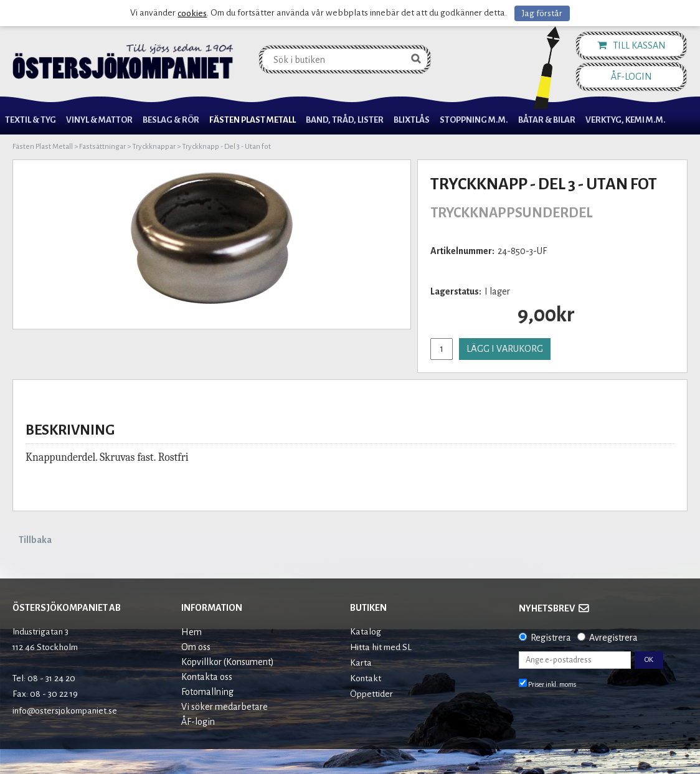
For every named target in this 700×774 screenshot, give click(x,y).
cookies (192, 13)
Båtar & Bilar (547, 120)
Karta (361, 663)
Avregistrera (613, 638)
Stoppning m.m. (474, 120)
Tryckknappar (154, 147)
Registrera (551, 638)
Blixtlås (412, 120)
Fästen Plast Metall (253, 120)
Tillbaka (35, 540)
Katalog (366, 632)
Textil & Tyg (31, 120)
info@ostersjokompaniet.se (65, 711)
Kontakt (366, 678)
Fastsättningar (102, 147)
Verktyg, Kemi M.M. (626, 120)
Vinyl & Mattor (99, 120)
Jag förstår (542, 13)
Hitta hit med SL (381, 647)
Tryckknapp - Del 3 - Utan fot (226, 147)
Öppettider (371, 694)
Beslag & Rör (171, 120)
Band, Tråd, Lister (345, 120)
